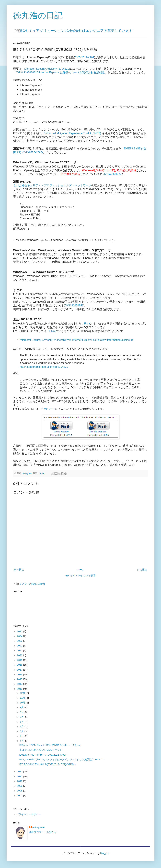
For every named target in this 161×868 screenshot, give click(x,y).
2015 (20, 679)
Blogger (104, 853)
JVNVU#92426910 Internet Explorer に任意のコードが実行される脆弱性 (60, 72)
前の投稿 (142, 570)
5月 (22, 722)
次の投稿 (19, 570)
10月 (23, 703)
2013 (20, 689)
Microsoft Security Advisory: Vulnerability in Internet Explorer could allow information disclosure (77, 340)
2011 (20, 776)
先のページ (48, 409)
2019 (20, 660)
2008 (20, 791)
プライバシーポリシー (29, 814)
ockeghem (38, 827)
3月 (22, 731)
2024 (20, 636)
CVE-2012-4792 (84, 57)
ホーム (81, 570)
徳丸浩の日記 (38, 16)
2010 (20, 781)
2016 (20, 674)
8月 (22, 712)
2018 (20, 665)
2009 (20, 786)
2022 (20, 646)
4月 (22, 727)
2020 (20, 655)
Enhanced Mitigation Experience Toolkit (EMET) (72, 133)
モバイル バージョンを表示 (80, 575)
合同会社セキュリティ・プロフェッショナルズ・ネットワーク (52, 185)
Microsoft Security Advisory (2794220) (47, 69)
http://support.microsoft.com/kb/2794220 (44, 367)
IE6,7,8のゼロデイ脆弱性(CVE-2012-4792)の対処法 (48, 764)
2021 (20, 650)
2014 (20, 684)
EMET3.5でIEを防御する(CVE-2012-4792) (43, 755)
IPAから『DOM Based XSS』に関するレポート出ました (51, 745)
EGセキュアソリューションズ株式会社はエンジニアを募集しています (76, 31)
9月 (22, 707)
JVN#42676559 (113, 174)
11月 (23, 698)
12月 (23, 693)
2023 (20, 641)
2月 (22, 736)
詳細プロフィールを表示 (43, 832)
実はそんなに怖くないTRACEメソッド (41, 750)
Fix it (87, 323)
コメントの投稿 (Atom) (32, 584)
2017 (20, 670)
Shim (52, 331)
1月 (22, 741)
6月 (22, 717)
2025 (20, 631)
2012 (20, 771)
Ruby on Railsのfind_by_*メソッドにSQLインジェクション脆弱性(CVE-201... (62, 759)
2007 (20, 795)
